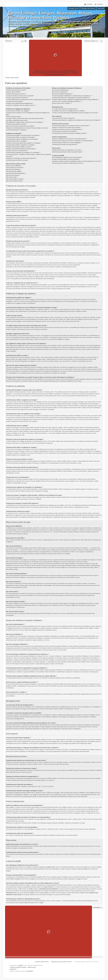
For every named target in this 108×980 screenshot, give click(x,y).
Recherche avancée (25, 41)
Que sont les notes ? (12, 177)
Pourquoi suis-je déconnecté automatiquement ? (20, 103)
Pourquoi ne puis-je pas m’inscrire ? (16, 94)
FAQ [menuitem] (5, 36)
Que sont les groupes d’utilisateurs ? (62, 94)
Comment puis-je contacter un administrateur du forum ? (68, 163)
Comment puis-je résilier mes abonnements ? (65, 145)
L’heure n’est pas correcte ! (14, 117)
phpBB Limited (51, 867)
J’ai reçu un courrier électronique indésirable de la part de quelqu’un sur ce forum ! (75, 113)
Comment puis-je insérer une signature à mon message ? (22, 139)
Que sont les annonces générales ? (16, 173)
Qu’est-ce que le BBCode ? (14, 166)
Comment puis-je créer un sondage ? (17, 141)
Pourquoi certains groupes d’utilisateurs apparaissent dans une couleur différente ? (75, 100)
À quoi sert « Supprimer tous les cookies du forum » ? (21, 105)
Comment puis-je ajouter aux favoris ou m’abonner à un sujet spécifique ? (73, 141)
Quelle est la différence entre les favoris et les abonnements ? (69, 139)
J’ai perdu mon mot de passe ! (15, 101)
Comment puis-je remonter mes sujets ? (17, 160)
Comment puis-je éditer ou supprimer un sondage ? (21, 145)
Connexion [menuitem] (100, 4)
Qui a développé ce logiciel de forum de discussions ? (67, 157)
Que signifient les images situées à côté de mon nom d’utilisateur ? (25, 122)
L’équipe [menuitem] (20, 36)
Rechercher (22, 41)
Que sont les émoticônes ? (14, 170)
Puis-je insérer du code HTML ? (15, 168)
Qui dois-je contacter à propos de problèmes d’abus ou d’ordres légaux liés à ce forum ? (77, 161)
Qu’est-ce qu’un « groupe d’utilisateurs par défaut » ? (67, 101)
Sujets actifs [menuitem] (101, 8)
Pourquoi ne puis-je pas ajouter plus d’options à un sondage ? (23, 143)
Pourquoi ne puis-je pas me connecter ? (17, 98)
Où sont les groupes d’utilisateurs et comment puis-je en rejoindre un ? (72, 96)
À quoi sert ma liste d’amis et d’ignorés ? (63, 118)
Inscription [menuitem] (90, 4)
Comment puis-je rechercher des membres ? (65, 131)
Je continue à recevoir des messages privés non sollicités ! (69, 111)
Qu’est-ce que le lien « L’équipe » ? (62, 103)
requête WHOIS (48, 887)
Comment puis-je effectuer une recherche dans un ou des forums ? (71, 126)
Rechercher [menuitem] (12, 36)
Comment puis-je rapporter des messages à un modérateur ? (23, 153)
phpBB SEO (13, 969)
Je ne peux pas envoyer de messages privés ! (65, 109)
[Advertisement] (55, 55)
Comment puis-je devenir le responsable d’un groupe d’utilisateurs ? (71, 98)
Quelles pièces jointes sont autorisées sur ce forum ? (67, 150)
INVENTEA (30, 971)
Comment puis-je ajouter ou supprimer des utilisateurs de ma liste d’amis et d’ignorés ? (76, 120)
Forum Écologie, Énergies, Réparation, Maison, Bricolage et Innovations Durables (51, 15)
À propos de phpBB (82, 869)
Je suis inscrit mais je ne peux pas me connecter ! (20, 96)
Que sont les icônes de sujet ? (15, 181)
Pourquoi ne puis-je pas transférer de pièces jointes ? (21, 149)
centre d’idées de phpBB (13, 879)
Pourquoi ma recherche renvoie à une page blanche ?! (67, 129)
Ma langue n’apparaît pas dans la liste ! (17, 120)
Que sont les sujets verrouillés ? (15, 179)
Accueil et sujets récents (42, 962)
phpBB (60, 339)
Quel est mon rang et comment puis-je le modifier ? (20, 126)
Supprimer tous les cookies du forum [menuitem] (61, 962)
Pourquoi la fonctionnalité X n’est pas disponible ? (66, 159)
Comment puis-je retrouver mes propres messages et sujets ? (69, 133)
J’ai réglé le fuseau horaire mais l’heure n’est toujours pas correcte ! (25, 118)
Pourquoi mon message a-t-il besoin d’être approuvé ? (21, 158)
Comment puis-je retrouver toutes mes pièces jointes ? (67, 152)
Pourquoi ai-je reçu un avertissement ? (17, 151)
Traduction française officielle (18, 967)
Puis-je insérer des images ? (14, 171)
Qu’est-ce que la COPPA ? (14, 92)
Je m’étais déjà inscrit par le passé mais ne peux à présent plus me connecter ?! (29, 100)
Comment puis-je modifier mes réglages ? (18, 111)
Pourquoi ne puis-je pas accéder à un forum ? (19, 147)
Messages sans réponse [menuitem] (88, 8)
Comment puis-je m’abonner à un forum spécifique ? (67, 143)
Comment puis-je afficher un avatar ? (17, 124)
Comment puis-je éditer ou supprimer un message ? (21, 137)
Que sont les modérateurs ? (60, 92)
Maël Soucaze (32, 967)
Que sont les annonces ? (13, 175)
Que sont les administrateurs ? (61, 90)
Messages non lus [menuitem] (74, 8)
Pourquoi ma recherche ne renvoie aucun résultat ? (66, 128)
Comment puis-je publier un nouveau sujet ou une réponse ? (23, 135)
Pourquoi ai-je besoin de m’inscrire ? (16, 90)
